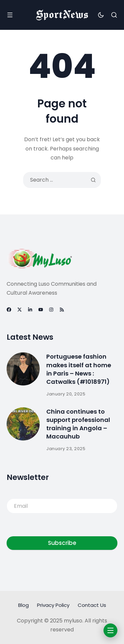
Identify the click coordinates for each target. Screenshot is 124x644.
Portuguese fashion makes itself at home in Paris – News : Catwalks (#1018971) (79, 369)
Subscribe (62, 543)
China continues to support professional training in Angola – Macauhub (78, 424)
